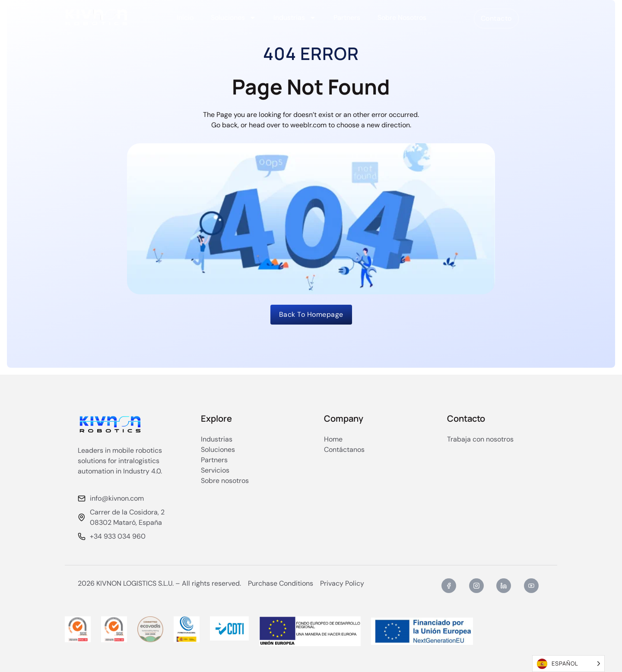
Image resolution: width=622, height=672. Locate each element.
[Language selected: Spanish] (568, 664)
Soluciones (233, 18)
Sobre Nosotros (402, 17)
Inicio (185, 17)
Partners (347, 17)
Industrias (295, 18)
